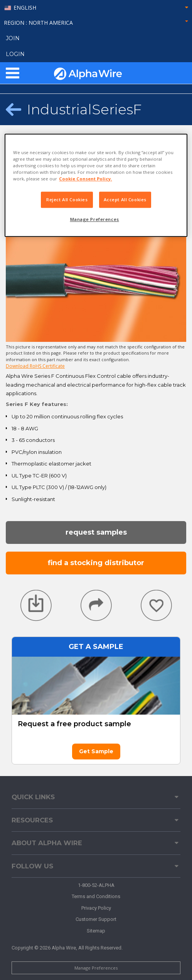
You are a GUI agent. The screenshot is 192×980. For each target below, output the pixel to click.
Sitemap (96, 931)
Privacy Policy (96, 908)
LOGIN (15, 54)
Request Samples (96, 532)
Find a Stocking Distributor (96, 563)
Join (13, 38)
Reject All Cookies (67, 200)
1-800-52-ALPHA (96, 885)
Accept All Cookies (125, 200)
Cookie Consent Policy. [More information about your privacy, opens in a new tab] (85, 179)
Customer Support (96, 919)
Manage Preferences (96, 968)
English (25, 8)
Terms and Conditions (96, 896)
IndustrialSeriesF (84, 109)
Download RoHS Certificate (35, 366)
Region (96, 23)
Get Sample (96, 751)
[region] (96, 185)
